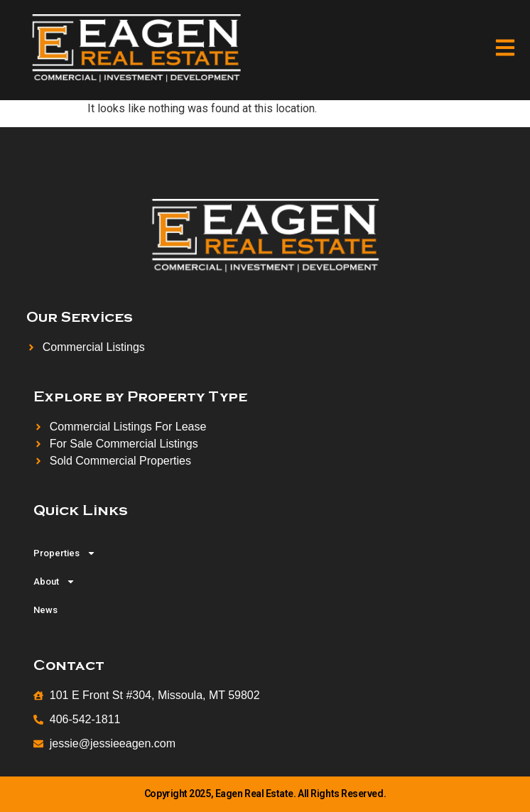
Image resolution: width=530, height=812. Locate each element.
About (54, 581)
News (45, 610)
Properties (65, 553)
